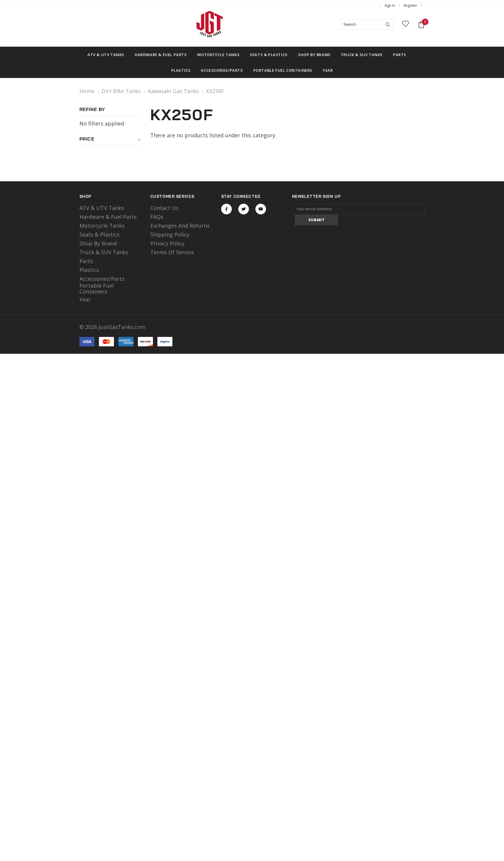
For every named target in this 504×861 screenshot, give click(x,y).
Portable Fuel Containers (97, 288)
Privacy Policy (167, 243)
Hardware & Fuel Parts (108, 217)
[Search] (388, 25)
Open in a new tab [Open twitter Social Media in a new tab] (244, 209)
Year (85, 299)
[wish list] (406, 25)
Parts (86, 261)
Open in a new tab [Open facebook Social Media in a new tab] (226, 209)
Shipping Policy (170, 234)
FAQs (157, 217)
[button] (110, 141)
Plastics (89, 270)
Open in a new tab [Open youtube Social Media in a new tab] (261, 209)
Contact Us (164, 208)
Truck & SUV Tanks (104, 252)
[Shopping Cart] (421, 25)
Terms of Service (172, 252)
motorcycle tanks (102, 226)
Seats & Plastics (100, 234)
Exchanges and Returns (180, 226)
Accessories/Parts (102, 279)
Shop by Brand (98, 243)
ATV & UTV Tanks (102, 208)
